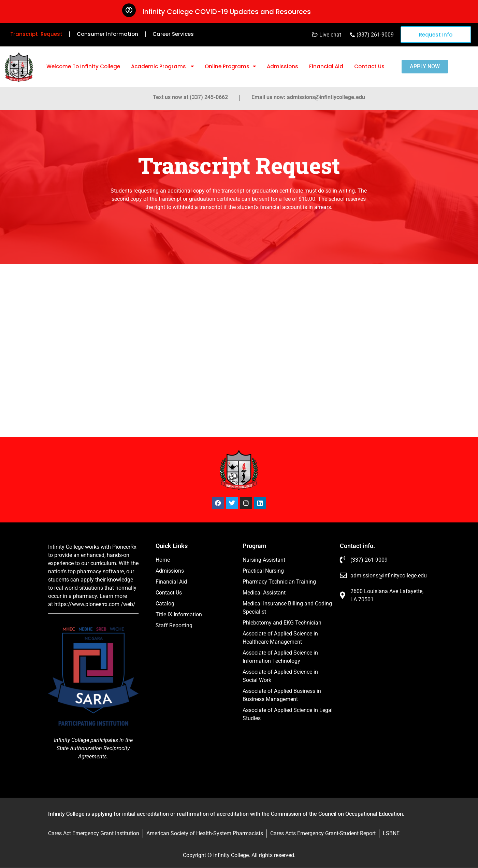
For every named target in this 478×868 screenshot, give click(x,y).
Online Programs (230, 66)
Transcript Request (36, 34)
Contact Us (369, 66)
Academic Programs (162, 66)
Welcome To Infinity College (83, 66)
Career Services (173, 34)
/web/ (128, 604)
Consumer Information (107, 34)
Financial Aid (326, 66)
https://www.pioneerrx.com (87, 604)
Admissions (283, 66)
